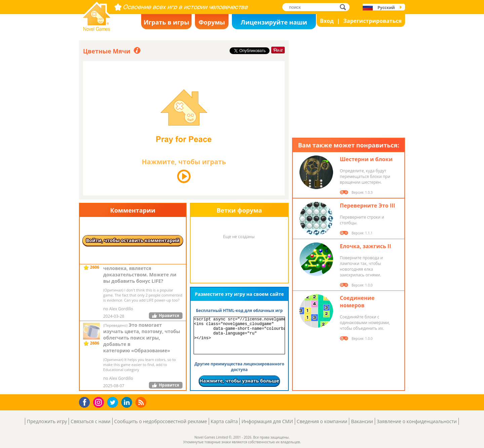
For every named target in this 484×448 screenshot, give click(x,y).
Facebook (86, 401)
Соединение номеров (357, 302)
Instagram (99, 402)
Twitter (114, 403)
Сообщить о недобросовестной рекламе (161, 421)
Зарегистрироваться (372, 21)
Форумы (212, 22)
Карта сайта (224, 421)
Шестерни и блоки (366, 159)
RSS (142, 402)
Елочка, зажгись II (365, 246)
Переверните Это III (368, 206)
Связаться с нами (90, 421)
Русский (386, 8)
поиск (345, 7)
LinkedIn (128, 402)
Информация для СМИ (267, 421)
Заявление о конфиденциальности (417, 421)
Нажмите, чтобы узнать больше (239, 381)
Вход (327, 21)
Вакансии (362, 421)
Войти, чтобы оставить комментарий (133, 240)
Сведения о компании (322, 421)
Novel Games (96, 29)
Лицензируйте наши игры (274, 24)
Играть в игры (166, 22)
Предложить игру (47, 421)
